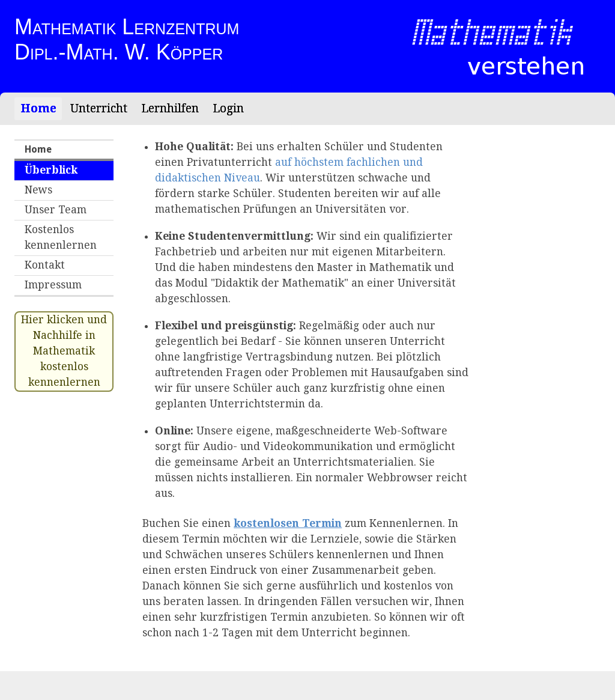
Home (38, 108)
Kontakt (45, 265)
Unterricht (99, 108)
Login (228, 108)
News (38, 190)
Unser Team (56, 210)
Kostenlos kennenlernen (61, 237)
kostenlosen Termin (288, 523)
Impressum (53, 285)
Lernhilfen (170, 108)
